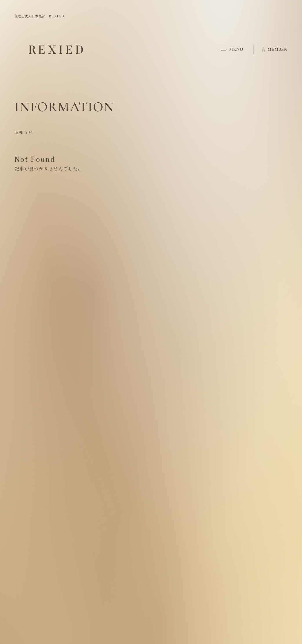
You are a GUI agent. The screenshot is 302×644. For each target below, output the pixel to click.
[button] (225, 50)
